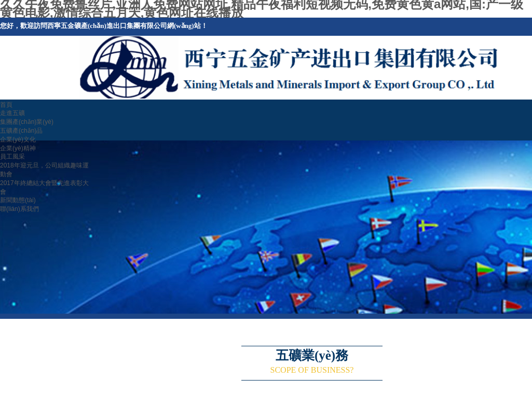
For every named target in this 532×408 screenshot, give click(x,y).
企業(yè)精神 (18, 148)
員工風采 (12, 157)
